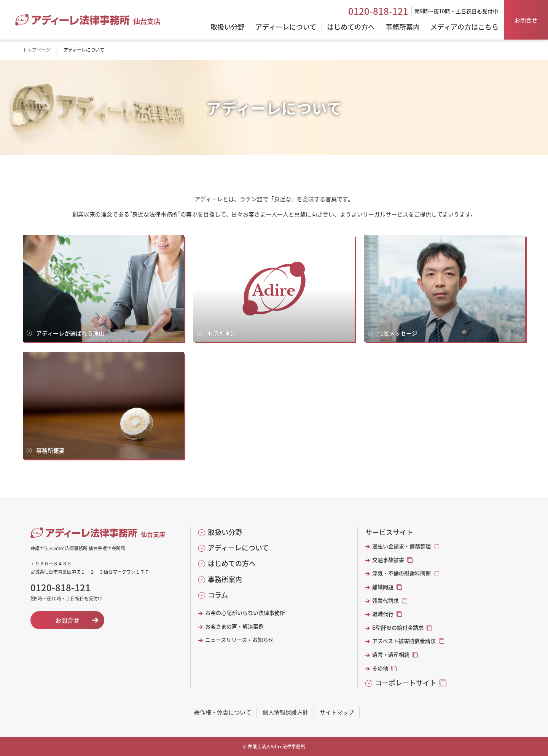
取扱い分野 (225, 532)
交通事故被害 (388, 560)
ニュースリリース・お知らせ (239, 640)
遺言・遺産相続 (391, 655)
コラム (218, 595)
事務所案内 (225, 579)
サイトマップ (337, 712)
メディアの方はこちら (464, 27)
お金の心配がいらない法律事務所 (245, 613)
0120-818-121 (378, 11)
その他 (380, 668)
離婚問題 (383, 587)
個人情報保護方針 (285, 712)
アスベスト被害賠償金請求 (404, 641)
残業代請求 (386, 601)
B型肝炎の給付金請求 (398, 628)
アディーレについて (238, 548)
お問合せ (526, 20)
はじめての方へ (232, 563)
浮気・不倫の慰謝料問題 (401, 573)
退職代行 (383, 614)
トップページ (37, 50)
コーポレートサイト (406, 683)
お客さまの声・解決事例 (234, 626)
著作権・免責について (223, 712)
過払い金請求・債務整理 (401, 546)
